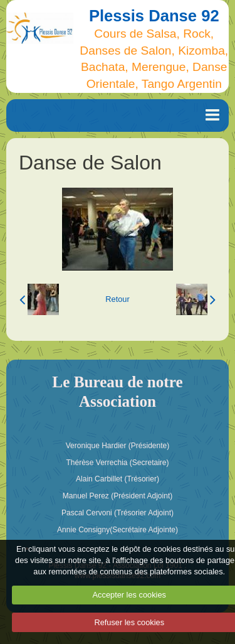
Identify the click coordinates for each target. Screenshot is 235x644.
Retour (117, 299)
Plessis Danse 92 (154, 16)
